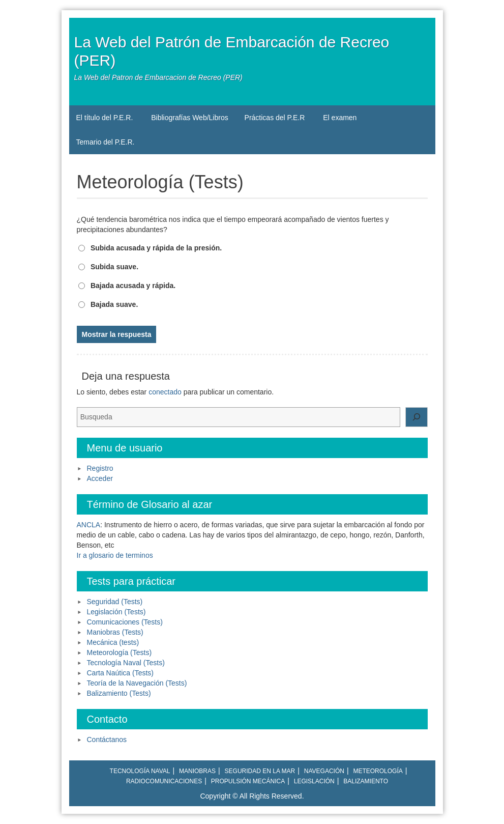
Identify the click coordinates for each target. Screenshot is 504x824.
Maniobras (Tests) (115, 632)
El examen (340, 118)
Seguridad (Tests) (115, 602)
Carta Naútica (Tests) (120, 673)
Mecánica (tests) (113, 642)
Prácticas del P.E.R (275, 118)
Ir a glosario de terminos (115, 555)
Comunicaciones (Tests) (125, 622)
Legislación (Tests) (116, 612)
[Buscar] (417, 417)
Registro (100, 468)
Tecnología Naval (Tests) (126, 663)
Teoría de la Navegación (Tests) (137, 683)
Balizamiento (366, 781)
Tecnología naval (140, 771)
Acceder (100, 478)
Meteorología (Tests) (120, 652)
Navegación (324, 771)
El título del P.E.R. (105, 118)
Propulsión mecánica (248, 781)
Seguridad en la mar (260, 771)
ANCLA (89, 525)
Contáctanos (107, 740)
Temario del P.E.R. (106, 142)
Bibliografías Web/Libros (189, 118)
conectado (165, 392)
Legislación (314, 781)
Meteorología (378, 771)
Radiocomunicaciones (164, 781)
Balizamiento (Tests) (119, 693)
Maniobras (197, 771)
